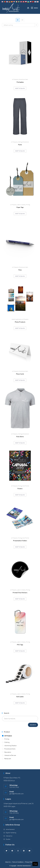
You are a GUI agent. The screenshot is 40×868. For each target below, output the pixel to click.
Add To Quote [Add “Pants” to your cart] (20, 151)
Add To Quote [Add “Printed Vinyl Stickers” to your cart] (20, 599)
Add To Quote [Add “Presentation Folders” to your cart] (20, 547)
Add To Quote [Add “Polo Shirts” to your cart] (20, 443)
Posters (20, 489)
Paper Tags (20, 207)
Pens (20, 270)
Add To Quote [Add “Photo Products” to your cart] (20, 328)
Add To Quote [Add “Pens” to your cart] (20, 276)
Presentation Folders (20, 541)
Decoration (8, 752)
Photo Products (20, 322)
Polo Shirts (20, 437)
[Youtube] (30, 851)
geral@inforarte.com (17, 794)
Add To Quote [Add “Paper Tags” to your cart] (20, 214)
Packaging (20, 82)
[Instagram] (18, 851)
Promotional (26, 142)
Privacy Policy (29, 862)
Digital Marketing (11, 833)
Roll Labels (20, 697)
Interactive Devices (10, 755)
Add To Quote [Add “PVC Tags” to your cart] (20, 651)
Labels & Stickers (21, 205)
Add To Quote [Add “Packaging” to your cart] (20, 88)
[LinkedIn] (24, 851)
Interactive (9, 836)
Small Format (26, 486)
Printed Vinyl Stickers (20, 593)
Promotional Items (23, 79)
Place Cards (20, 374)
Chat (35, 864)
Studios (8, 839)
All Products (15, 79)
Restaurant (8, 759)
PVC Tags (20, 645)
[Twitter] (7, 851)
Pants (20, 145)
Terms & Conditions (18, 862)
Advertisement (10, 829)
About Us (8, 862)
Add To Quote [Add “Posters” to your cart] (20, 495)
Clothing (20, 142)
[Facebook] (12, 851)
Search (33, 725)
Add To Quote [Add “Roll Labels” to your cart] (20, 703)
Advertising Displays (17, 319)
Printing (28, 205)
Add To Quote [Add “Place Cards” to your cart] (20, 380)
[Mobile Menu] (34, 8)
